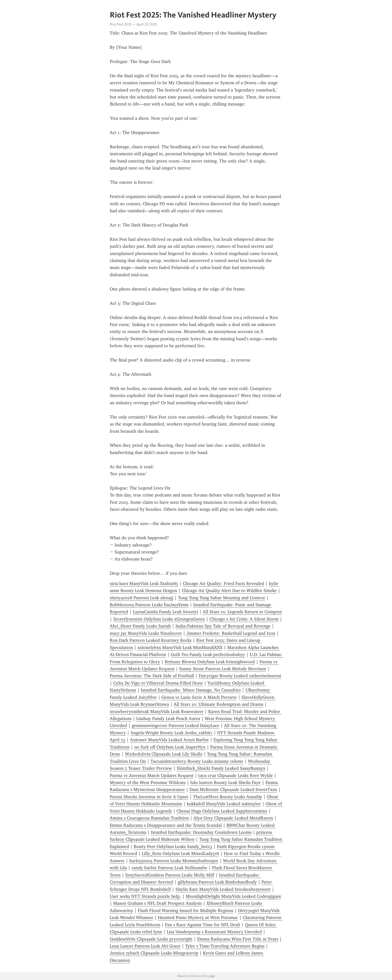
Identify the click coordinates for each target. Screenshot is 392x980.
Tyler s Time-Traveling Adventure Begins (225, 946)
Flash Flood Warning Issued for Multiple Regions (185, 910)
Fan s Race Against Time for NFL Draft (203, 925)
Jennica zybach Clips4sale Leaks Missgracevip (154, 953)
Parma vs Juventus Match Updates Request (152, 775)
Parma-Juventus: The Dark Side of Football (152, 676)
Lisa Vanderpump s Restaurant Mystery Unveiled (214, 932)
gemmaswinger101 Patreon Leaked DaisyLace (175, 725)
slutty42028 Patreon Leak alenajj (141, 598)
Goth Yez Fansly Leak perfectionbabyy (208, 654)
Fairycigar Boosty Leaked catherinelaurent (240, 676)
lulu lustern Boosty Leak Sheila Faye (225, 782)
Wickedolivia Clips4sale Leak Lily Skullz (164, 754)
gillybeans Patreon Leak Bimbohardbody (217, 882)
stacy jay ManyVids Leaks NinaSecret (146, 633)
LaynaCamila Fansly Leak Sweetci (165, 612)
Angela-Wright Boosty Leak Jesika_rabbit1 (171, 733)
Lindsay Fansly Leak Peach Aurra (168, 718)
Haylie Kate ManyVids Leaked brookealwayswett (223, 889)
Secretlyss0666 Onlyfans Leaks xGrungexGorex (159, 619)
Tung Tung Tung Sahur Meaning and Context (221, 598)
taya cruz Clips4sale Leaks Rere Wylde (235, 775)
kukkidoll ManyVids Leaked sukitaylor (224, 804)
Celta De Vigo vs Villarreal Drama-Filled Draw (158, 683)
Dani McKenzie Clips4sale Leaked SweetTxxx (233, 789)
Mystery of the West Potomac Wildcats (148, 782)
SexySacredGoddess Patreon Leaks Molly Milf (170, 875)
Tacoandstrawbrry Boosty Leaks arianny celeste (197, 761)
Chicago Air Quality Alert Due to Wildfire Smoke (229, 590)
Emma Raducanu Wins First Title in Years (238, 939)
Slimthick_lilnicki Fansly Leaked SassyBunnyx (221, 768)
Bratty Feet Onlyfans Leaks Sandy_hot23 (173, 846)
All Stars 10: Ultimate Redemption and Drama (218, 704)
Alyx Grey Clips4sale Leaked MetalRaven (233, 818)
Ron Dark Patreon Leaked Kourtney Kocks (151, 640)
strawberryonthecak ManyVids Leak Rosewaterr (157, 711)
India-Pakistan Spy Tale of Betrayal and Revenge (223, 626)
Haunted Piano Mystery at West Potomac (198, 917)
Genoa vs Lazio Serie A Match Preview (199, 697)
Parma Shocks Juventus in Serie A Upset (149, 797)
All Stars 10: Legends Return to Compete (242, 612)
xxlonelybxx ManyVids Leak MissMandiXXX (180, 647)
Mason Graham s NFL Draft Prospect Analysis (157, 903)
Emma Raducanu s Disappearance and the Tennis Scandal (166, 825)
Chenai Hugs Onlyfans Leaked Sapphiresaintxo (222, 811)
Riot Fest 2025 (121, 24)
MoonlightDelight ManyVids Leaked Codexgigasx (233, 896)
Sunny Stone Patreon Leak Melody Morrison (223, 669)
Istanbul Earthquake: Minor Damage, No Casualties (191, 690)
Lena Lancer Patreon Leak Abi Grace (145, 946)
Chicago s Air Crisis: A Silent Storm (244, 619)
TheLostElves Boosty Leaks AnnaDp (227, 797)
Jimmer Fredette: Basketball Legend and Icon (231, 633)
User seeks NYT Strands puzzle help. (145, 896)
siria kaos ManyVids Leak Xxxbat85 (144, 583)
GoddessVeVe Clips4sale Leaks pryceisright (151, 939)
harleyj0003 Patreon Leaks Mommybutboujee (174, 861)
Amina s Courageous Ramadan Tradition (149, 818)
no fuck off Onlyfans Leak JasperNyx (170, 747)
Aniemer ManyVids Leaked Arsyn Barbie (169, 740)
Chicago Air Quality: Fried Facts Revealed (223, 583)
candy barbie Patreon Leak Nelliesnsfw (169, 868)
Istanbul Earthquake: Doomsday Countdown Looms (201, 832)
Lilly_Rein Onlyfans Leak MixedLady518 (180, 853)
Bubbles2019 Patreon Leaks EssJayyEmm (149, 605)
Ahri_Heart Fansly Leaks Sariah (140, 626)
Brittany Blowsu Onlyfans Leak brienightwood (210, 662)
